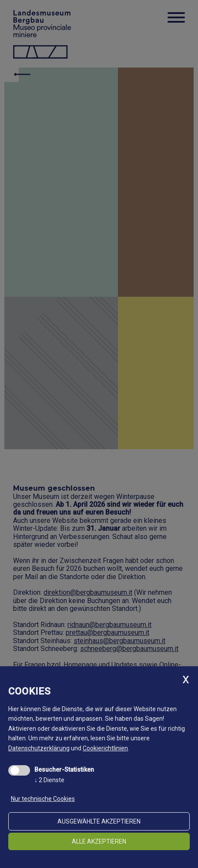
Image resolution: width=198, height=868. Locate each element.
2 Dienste (49, 780)
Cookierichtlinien (105, 748)
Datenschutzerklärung (39, 748)
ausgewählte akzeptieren (99, 821)
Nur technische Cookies (43, 799)
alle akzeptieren (99, 841)
